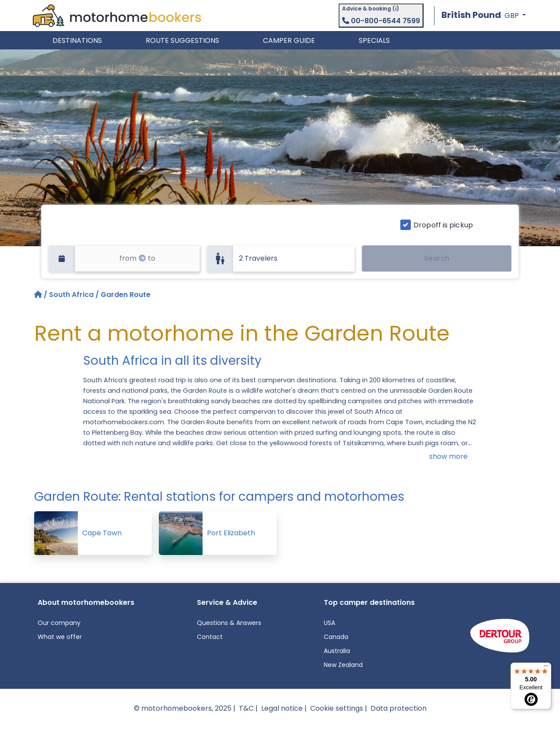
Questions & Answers (229, 623)
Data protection (399, 708)
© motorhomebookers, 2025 (183, 708)
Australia (337, 651)
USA (329, 623)
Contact (210, 637)
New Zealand (343, 665)
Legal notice (282, 708)
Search (437, 258)
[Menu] (546, 668)
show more (448, 456)
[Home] (39, 295)
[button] (484, 16)
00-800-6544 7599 (381, 21)
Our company (59, 623)
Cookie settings (337, 708)
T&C (246, 708)
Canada (336, 637)
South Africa (71, 295)
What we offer (60, 637)
